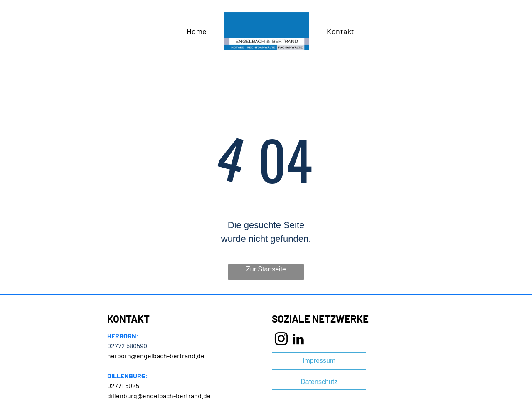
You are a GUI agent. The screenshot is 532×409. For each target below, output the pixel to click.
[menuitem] (197, 31)
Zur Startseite (266, 269)
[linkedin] (298, 340)
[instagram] (281, 340)
